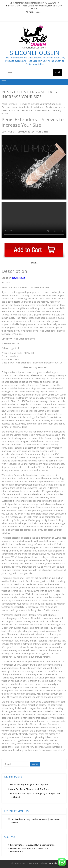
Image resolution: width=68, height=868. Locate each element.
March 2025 (44, 848)
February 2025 (17, 852)
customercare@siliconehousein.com (28, 3)
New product (19, 278)
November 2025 (18, 848)
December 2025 (47, 845)
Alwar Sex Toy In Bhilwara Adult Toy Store (30, 789)
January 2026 (32, 845)
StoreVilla (53, 863)
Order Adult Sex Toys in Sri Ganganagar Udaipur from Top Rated (35, 795)
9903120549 (53, 3)
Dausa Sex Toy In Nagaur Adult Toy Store (29, 785)
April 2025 (32, 848)
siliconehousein (35, 53)
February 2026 (17, 845)
